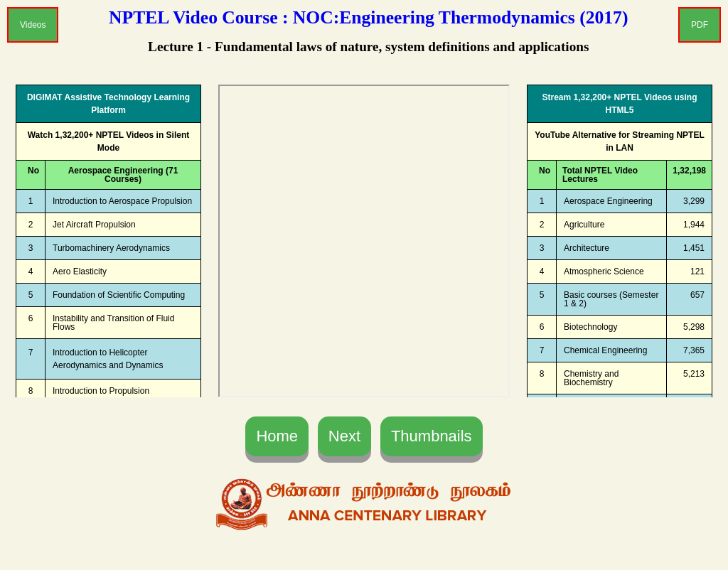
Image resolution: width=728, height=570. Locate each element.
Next (344, 436)
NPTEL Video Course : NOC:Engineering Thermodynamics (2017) (368, 17)
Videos (33, 25)
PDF (700, 25)
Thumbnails (432, 436)
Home (277, 436)
